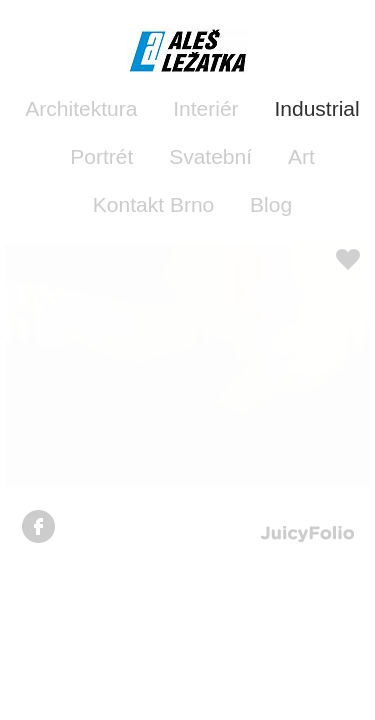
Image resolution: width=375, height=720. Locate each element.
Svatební (210, 156)
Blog (271, 204)
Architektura (81, 108)
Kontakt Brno (153, 204)
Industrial (316, 108)
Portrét (101, 156)
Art (301, 156)
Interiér (205, 108)
